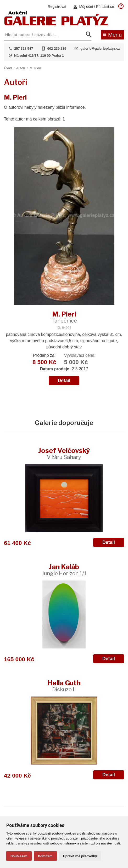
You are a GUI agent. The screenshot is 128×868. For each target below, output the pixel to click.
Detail (64, 381)
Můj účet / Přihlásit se (93, 7)
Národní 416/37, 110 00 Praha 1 (39, 56)
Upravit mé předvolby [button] (80, 856)
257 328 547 (24, 48)
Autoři (21, 68)
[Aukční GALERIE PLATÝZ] (56, 24)
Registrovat (57, 7)
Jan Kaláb (64, 570)
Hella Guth (64, 686)
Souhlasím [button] (19, 856)
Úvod (8, 68)
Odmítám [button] (45, 856)
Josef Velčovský (64, 453)
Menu (112, 34)
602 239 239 (57, 48)
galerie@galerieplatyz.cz (100, 48)
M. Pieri (35, 68)
